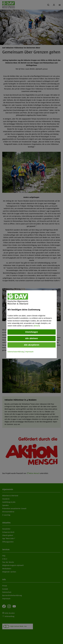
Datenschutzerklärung (16, 352)
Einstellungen (32, 332)
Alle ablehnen (31, 338)
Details (37, 326)
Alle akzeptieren (32, 345)
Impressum (29, 352)
